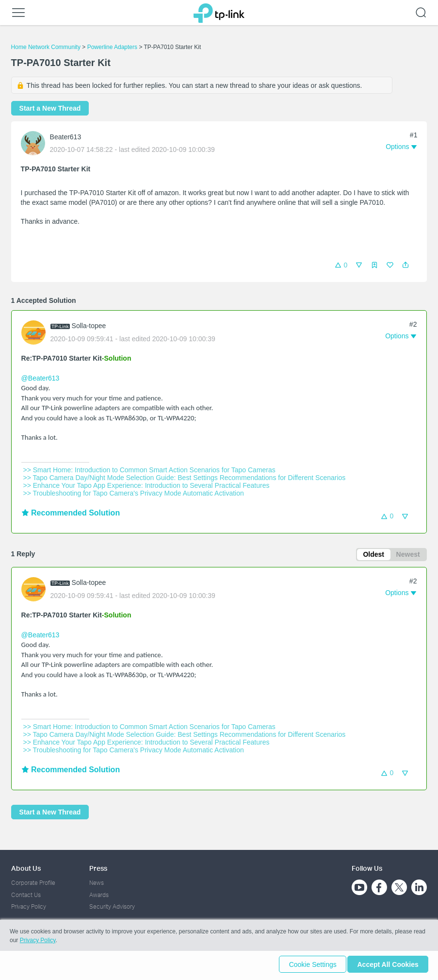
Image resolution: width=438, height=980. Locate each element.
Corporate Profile (33, 883)
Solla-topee (89, 326)
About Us (26, 868)
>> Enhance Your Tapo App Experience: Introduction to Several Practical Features (146, 485)
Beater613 (66, 137)
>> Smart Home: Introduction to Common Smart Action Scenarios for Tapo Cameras (149, 470)
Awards (99, 895)
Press (98, 868)
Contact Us (26, 895)
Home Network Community (46, 47)
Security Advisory (112, 907)
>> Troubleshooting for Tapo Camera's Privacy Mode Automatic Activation (134, 493)
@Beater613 (41, 378)
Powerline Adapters (112, 47)
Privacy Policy (29, 907)
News (97, 883)
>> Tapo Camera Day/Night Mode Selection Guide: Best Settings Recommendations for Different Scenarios (185, 478)
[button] (406, 265)
